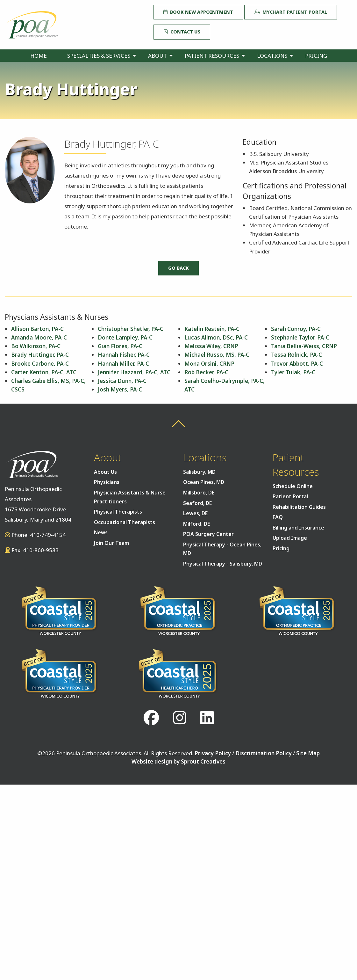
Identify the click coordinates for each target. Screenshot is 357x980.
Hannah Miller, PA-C (123, 364)
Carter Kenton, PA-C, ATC (44, 372)
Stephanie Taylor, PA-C (300, 337)
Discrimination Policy (264, 753)
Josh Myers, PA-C (120, 389)
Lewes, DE (195, 513)
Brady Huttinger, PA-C (40, 355)
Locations (272, 56)
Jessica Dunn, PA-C (122, 381)
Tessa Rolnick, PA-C (296, 355)
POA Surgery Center (208, 534)
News (101, 532)
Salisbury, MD (199, 472)
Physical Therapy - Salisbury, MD (223, 564)
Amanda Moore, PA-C (39, 337)
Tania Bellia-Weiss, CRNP (304, 346)
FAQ (278, 517)
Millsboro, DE (199, 493)
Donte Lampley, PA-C (125, 337)
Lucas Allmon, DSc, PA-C (216, 337)
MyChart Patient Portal (291, 12)
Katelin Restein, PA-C (212, 329)
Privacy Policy (213, 753)
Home (39, 56)
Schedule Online (293, 486)
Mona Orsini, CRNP (209, 364)
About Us (105, 472)
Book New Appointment (198, 12)
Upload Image (290, 538)
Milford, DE (196, 524)
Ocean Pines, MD (204, 482)
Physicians (107, 482)
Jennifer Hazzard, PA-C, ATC (134, 372)
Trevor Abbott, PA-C (297, 364)
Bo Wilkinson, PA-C (36, 346)
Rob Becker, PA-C (206, 372)
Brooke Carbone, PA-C (40, 364)
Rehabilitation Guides (299, 507)
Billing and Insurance (298, 528)
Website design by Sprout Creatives (178, 761)
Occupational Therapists (125, 522)
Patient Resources (212, 56)
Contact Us (182, 32)
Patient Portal (290, 496)
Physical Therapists (118, 512)
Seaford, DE (197, 503)
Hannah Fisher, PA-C (124, 355)
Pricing (316, 56)
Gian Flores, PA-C (120, 346)
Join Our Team (111, 543)
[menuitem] (39, 56)
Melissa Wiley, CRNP (211, 346)
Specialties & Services (99, 56)
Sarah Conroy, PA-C (296, 329)
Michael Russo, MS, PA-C (217, 355)
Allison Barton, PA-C (37, 329)
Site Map (308, 753)
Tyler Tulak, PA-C (293, 372)
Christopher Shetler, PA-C (131, 329)
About (157, 56)
